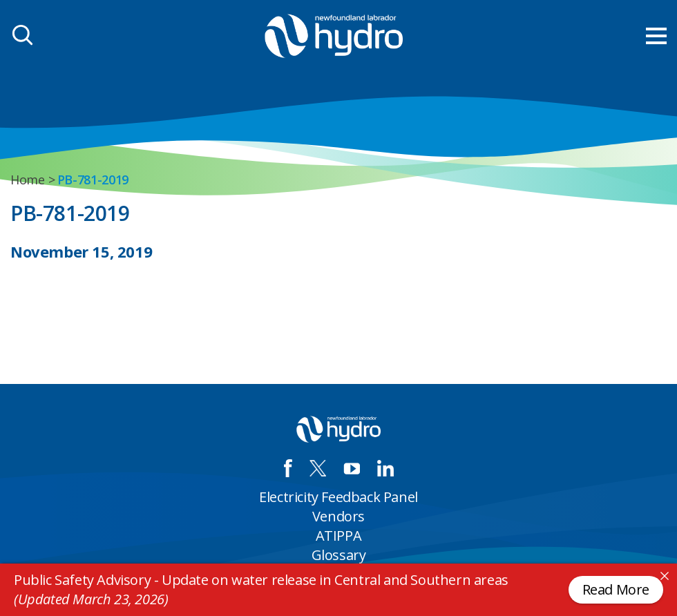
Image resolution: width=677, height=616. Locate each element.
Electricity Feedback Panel (338, 497)
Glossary (339, 555)
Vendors (338, 516)
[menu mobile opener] (656, 36)
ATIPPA (339, 536)
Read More (616, 589)
